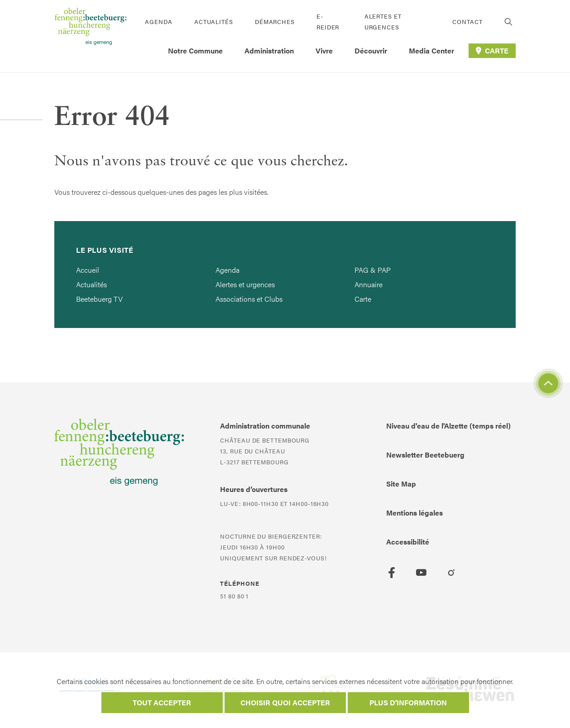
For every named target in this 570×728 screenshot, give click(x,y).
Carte (363, 299)
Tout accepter (162, 702)
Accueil (88, 270)
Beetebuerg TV (99, 299)
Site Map (401, 484)
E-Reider (328, 22)
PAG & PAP (373, 270)
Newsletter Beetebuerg (425, 455)
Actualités (214, 22)
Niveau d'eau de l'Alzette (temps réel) (448, 426)
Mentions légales (414, 513)
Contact (467, 22)
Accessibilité (408, 542)
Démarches (275, 22)
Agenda (158, 22)
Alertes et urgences (383, 22)
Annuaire (369, 284)
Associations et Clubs (249, 299)
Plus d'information (408, 702)
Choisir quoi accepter (285, 702)
